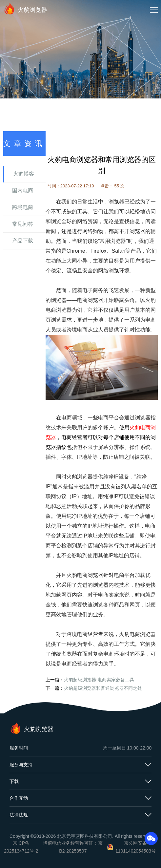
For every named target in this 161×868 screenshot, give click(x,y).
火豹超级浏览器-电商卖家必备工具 (99, 680)
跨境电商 (23, 207)
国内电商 (23, 191)
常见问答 (23, 224)
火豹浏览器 (25, 9)
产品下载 (23, 241)
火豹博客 (24, 174)
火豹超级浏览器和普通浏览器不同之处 (103, 688)
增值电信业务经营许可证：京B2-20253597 (73, 847)
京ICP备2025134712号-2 (21, 847)
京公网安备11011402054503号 (136, 847)
